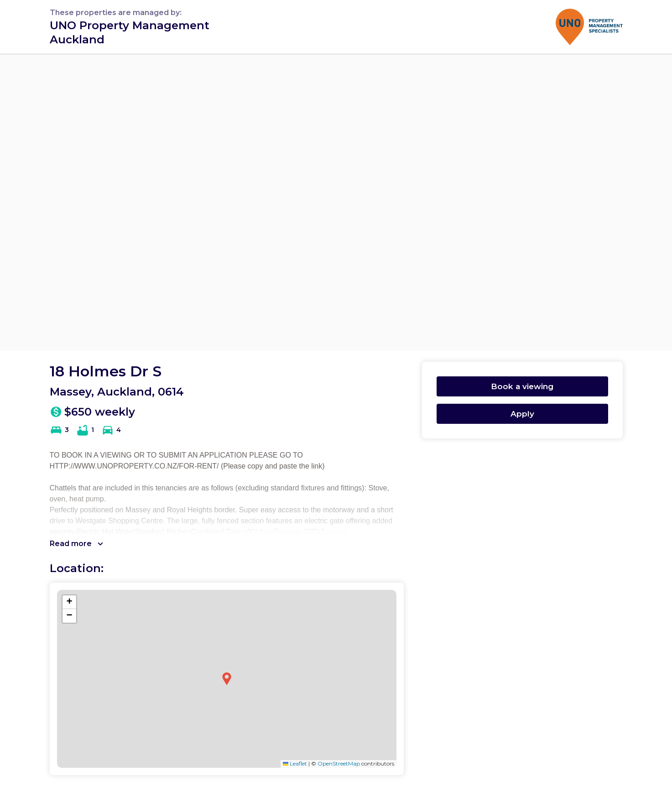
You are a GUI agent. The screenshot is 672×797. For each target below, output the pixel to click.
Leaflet (295, 763)
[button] (227, 679)
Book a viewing (522, 386)
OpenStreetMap (339, 763)
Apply (522, 414)
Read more (77, 544)
